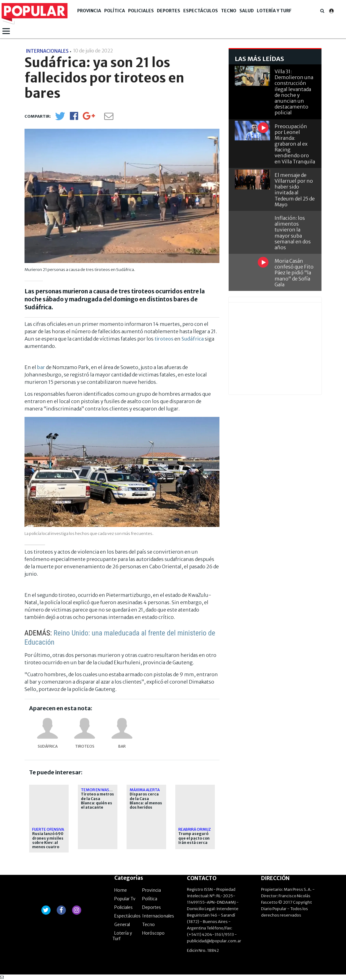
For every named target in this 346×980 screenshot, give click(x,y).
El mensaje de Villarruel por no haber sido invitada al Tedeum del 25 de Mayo (295, 190)
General (122, 925)
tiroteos (164, 339)
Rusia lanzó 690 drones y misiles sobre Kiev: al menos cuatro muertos (48, 843)
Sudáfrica (193, 339)
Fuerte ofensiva (48, 829)
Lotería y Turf (274, 11)
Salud (247, 11)
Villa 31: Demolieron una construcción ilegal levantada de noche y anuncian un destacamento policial (294, 92)
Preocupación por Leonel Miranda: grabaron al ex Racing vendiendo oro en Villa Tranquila (295, 144)
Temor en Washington (104, 790)
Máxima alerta (145, 790)
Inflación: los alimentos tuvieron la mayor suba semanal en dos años (293, 233)
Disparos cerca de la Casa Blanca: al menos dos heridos (146, 801)
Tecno (229, 11)
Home (121, 890)
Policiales (141, 11)
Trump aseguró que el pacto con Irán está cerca (194, 838)
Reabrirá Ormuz (195, 829)
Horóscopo (153, 933)
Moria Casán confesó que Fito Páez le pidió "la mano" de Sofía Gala (294, 273)
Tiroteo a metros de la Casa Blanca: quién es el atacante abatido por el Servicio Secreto (97, 805)
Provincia (89, 11)
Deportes (169, 11)
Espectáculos (201, 11)
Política (115, 11)
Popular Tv (125, 899)
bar (41, 367)
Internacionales (158, 916)
